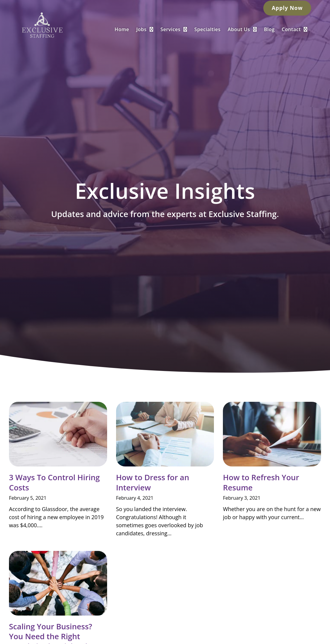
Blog (282, 29)
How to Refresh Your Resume (261, 482)
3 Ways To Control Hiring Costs (54, 482)
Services (187, 29)
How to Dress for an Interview (153, 482)
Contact (308, 29)
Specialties (220, 29)
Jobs (158, 29)
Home (135, 29)
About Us (255, 29)
